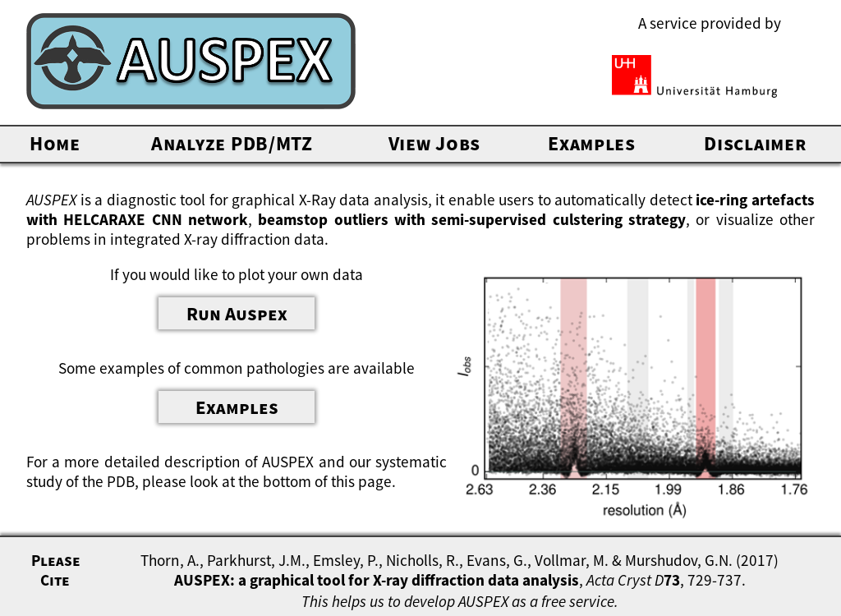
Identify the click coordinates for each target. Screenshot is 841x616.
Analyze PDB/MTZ (232, 143)
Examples (592, 143)
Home (55, 143)
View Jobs (434, 143)
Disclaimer (755, 143)
